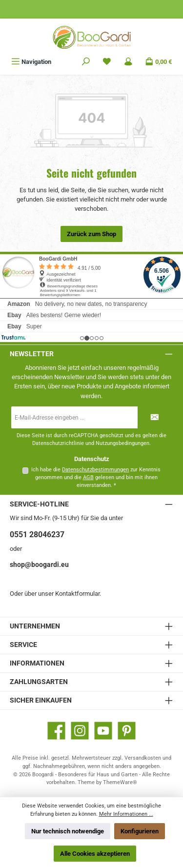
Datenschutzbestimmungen (95, 470)
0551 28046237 (37, 535)
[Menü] (31, 62)
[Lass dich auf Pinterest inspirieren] (127, 731)
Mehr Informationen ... (126, 814)
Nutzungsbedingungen (122, 443)
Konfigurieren (140, 831)
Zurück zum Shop (91, 234)
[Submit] (155, 417)
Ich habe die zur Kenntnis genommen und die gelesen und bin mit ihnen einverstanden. (96, 478)
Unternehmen (35, 626)
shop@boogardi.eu (39, 565)
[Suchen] (86, 62)
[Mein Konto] (128, 62)
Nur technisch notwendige (68, 831)
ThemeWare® (120, 782)
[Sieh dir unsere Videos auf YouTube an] (103, 731)
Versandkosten (143, 758)
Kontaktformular (77, 594)
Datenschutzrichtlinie (58, 443)
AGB (88, 477)
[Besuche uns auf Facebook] (56, 731)
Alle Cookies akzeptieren (95, 854)
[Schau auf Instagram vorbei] (80, 731)
